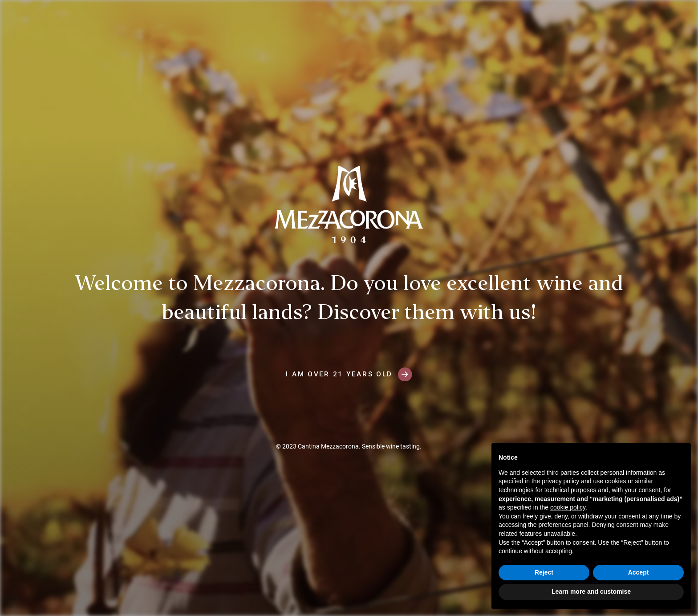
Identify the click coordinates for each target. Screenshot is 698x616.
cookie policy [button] (568, 507)
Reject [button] (544, 572)
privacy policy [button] (560, 481)
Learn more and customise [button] (591, 592)
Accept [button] (639, 572)
